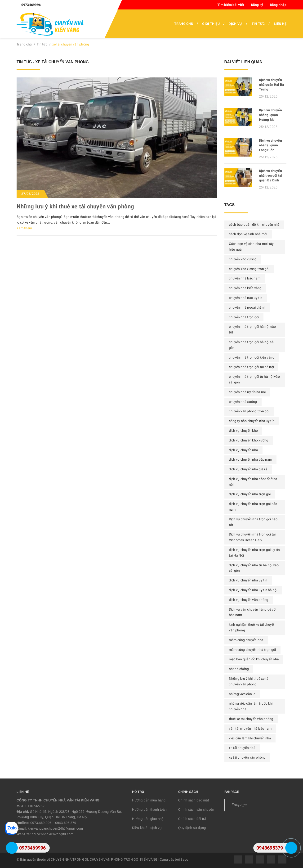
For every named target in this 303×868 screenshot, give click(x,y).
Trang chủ (184, 24)
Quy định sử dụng (192, 828)
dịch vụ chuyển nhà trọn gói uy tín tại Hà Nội (254, 553)
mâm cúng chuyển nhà (246, 640)
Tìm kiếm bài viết (231, 5)
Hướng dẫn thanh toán (149, 810)
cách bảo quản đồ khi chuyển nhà (254, 225)
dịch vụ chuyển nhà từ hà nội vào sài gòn (254, 568)
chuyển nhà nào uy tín (246, 298)
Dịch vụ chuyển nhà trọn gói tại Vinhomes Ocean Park (252, 537)
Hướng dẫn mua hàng (149, 800)
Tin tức (258, 24)
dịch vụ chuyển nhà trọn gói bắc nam (253, 507)
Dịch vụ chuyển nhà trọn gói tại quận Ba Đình (271, 175)
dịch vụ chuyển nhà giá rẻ (248, 469)
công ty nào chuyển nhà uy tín (252, 421)
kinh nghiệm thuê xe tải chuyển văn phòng (252, 627)
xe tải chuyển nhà (242, 748)
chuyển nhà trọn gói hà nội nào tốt (252, 329)
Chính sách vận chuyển (196, 810)
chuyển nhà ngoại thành (247, 307)
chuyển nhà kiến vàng (245, 288)
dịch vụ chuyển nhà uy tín (248, 580)
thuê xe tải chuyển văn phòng (251, 719)
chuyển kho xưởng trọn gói (249, 269)
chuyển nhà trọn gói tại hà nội (252, 367)
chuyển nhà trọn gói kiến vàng (252, 357)
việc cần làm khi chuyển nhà (250, 738)
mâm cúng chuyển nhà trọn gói (252, 650)
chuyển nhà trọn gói (244, 317)
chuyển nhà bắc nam (245, 278)
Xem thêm (24, 228)
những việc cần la (242, 694)
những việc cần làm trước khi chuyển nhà (251, 706)
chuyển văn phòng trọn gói (249, 411)
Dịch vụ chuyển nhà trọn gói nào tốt (253, 522)
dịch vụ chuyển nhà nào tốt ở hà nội (253, 482)
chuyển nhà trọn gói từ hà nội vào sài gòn (254, 379)
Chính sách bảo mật (194, 800)
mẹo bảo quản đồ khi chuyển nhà (254, 659)
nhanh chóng (239, 669)
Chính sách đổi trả (192, 819)
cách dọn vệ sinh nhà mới (248, 234)
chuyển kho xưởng (243, 259)
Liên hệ (280, 24)
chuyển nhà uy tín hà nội (247, 392)
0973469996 (31, 5)
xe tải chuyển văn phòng (247, 757)
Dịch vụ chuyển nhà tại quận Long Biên (270, 145)
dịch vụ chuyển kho (243, 431)
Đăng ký (257, 5)
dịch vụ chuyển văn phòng (249, 600)
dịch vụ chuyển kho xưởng (249, 440)
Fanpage (239, 805)
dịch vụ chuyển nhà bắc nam (251, 459)
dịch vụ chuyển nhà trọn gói (250, 494)
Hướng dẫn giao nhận (149, 819)
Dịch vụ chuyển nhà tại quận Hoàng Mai (270, 115)
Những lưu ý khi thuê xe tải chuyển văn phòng (75, 207)
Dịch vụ (235, 24)
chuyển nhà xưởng (243, 402)
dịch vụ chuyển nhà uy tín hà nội (253, 590)
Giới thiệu (211, 24)
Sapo (184, 859)
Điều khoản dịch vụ (147, 828)
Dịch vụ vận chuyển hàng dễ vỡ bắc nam (252, 612)
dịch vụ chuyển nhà (244, 450)
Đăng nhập (278, 5)
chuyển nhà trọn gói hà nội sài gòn (252, 345)
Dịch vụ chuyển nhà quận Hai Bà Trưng (272, 85)
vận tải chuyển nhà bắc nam (250, 729)
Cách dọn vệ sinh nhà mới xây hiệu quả (251, 247)
